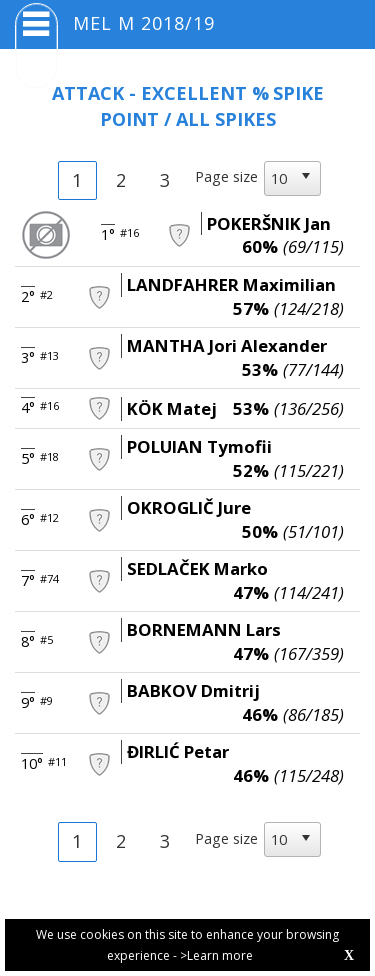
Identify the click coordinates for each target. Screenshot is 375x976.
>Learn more (216, 955)
